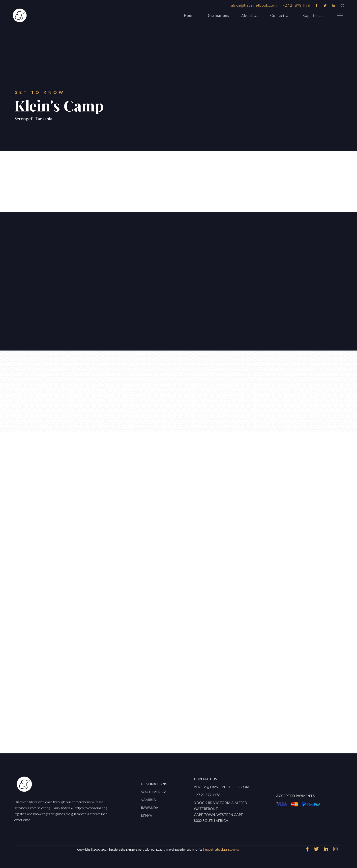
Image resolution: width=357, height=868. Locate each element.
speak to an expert (136, 183)
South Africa (154, 792)
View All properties (176, 730)
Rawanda (150, 808)
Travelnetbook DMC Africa (222, 850)
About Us (250, 16)
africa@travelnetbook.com (254, 5)
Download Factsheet (213, 183)
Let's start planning (44, 303)
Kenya (147, 816)
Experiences (313, 16)
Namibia (148, 800)
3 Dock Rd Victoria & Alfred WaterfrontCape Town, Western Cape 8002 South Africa (221, 812)
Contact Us (280, 16)
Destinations (218, 16)
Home (189, 16)
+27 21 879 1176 (296, 5)
